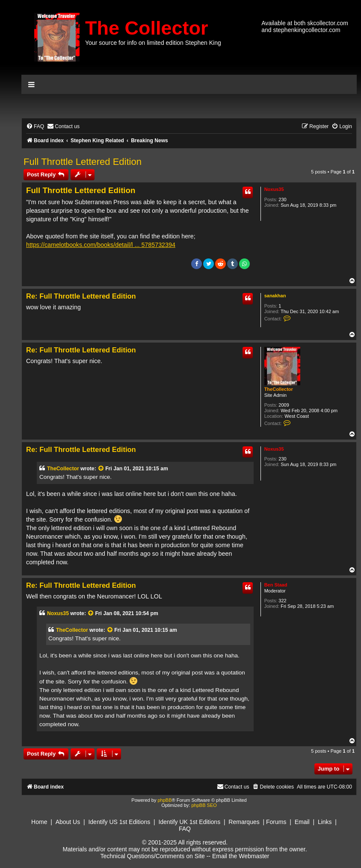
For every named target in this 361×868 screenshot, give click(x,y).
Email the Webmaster (241, 856)
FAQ (185, 829)
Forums (276, 822)
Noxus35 (274, 189)
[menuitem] (35, 127)
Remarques (244, 822)
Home (39, 822)
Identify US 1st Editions (119, 822)
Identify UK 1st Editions (189, 822)
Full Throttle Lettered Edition (83, 162)
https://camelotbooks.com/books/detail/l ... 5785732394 (101, 245)
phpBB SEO (204, 805)
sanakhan (275, 296)
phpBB (164, 800)
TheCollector (279, 389)
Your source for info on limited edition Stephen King (153, 43)
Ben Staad (276, 585)
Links (325, 822)
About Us (68, 822)
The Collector (147, 28)
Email (302, 822)
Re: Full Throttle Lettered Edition (81, 296)
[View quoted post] (101, 469)
